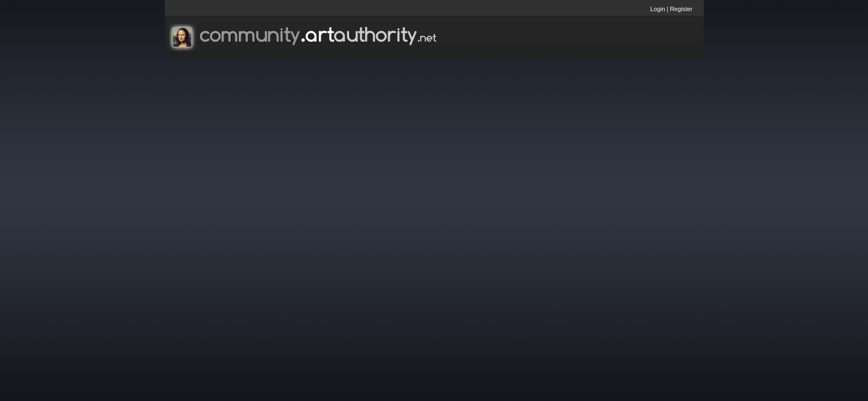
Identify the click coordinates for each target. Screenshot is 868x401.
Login (658, 9)
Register (681, 9)
